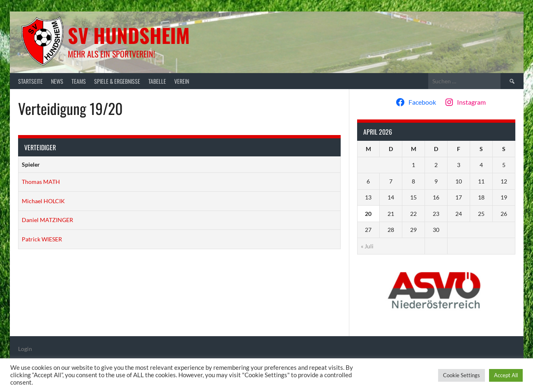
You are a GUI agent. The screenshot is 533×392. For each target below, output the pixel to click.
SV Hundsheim (129, 35)
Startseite (30, 81)
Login (25, 349)
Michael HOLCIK (43, 201)
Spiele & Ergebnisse (117, 81)
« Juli (367, 246)
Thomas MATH (41, 182)
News (57, 81)
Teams (79, 81)
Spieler (31, 164)
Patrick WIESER (42, 239)
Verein (182, 81)
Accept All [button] (506, 375)
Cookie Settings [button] (461, 375)
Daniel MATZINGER (47, 220)
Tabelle (157, 81)
